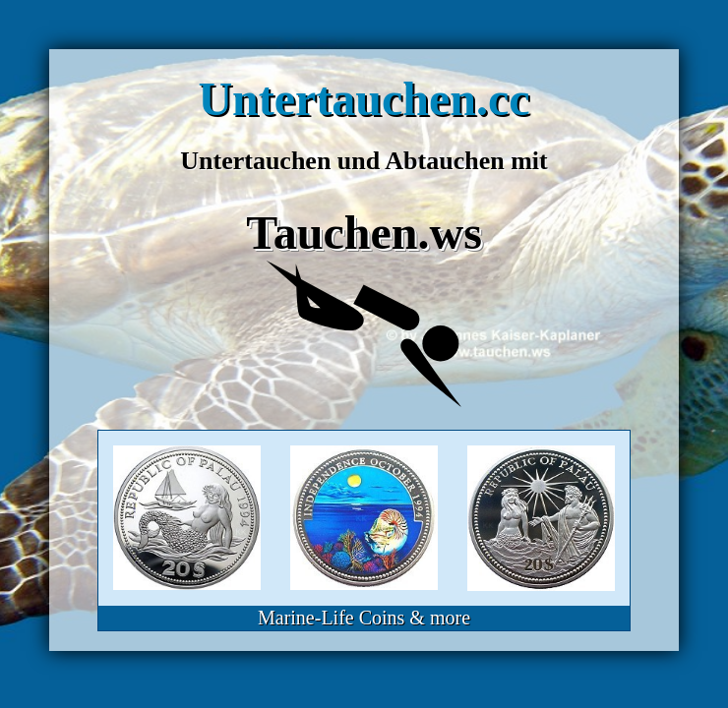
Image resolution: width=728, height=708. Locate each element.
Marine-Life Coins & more (364, 618)
